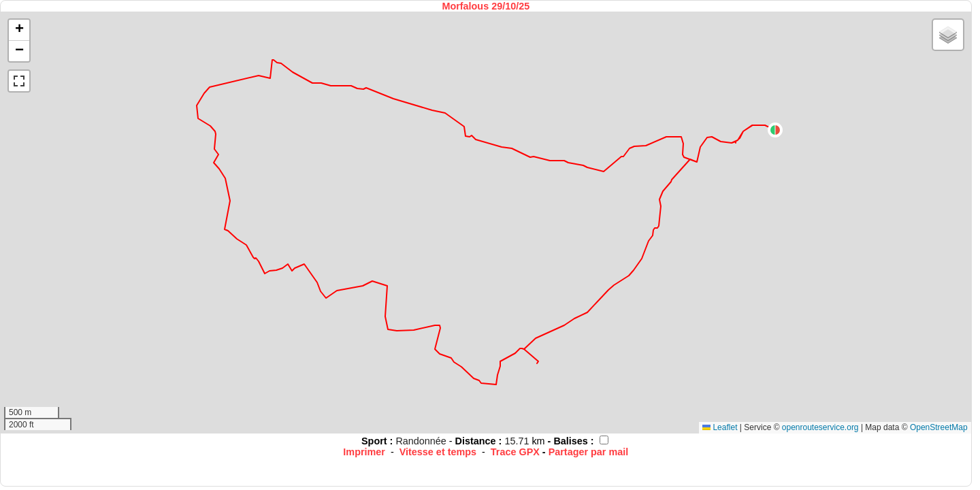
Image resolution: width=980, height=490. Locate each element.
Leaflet (720, 427)
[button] (775, 130)
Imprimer (364, 452)
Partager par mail (589, 452)
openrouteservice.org (820, 427)
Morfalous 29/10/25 (486, 6)
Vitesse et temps (438, 452)
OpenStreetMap (939, 427)
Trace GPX (515, 452)
